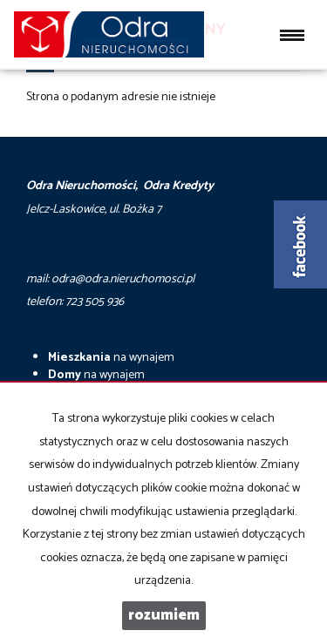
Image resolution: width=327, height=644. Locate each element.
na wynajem (111, 358)
